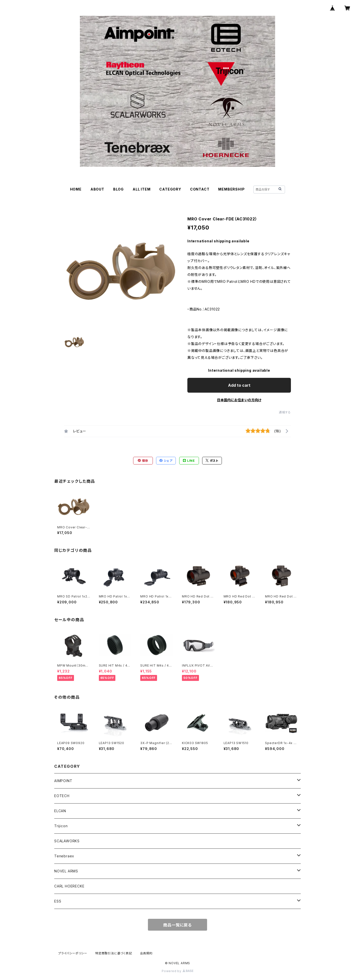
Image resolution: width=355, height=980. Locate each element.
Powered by (177, 971)
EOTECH (62, 796)
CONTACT (200, 189)
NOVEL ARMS (66, 871)
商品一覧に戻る (177, 925)
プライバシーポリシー (73, 953)
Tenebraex (64, 856)
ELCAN (60, 811)
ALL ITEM (142, 189)
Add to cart (239, 385)
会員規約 (146, 953)
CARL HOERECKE (69, 886)
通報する (285, 412)
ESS (58, 901)
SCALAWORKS (67, 841)
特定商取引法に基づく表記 (114, 953)
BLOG (118, 189)
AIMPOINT (63, 781)
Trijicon (61, 826)
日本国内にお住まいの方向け (239, 400)
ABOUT (97, 189)
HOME (76, 189)
